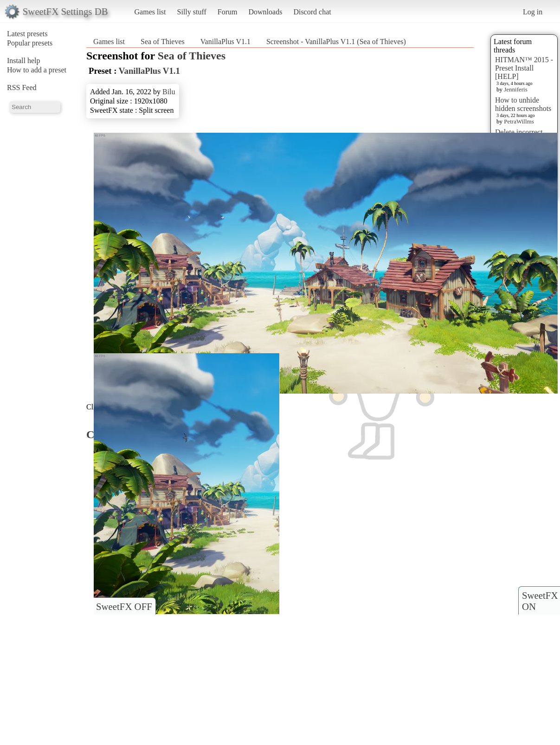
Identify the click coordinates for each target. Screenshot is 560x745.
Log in (533, 12)
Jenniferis (516, 89)
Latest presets (27, 34)
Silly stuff (192, 12)
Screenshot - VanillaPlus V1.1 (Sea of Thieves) (336, 42)
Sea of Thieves (163, 42)
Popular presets (30, 43)
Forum (228, 12)
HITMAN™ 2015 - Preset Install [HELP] (524, 68)
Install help (24, 61)
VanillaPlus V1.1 (225, 42)
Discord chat (312, 12)
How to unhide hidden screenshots (523, 104)
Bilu (169, 92)
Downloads (265, 12)
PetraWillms (519, 121)
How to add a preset (37, 70)
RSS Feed (22, 87)
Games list (150, 12)
